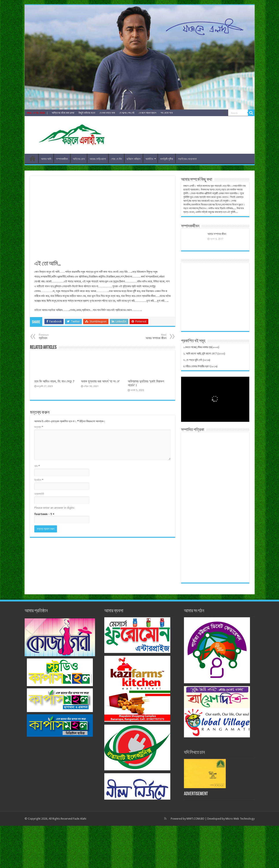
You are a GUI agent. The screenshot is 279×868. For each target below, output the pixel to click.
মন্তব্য (39, 427)
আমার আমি (46, 159)
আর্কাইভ (149, 159)
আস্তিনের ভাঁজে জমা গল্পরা (63, 113)
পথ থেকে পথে (167, 113)
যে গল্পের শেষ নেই (127, 113)
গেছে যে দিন (116, 159)
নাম (37, 466)
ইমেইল (39, 480)
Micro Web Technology (240, 819)
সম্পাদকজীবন (62, 159)
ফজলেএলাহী (33, 158)
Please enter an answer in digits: (54, 508)
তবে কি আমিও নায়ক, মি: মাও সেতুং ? (54, 381)
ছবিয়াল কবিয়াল (134, 159)
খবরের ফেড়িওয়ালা (98, 159)
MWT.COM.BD (195, 819)
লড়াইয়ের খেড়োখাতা (187, 159)
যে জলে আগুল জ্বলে (148, 113)
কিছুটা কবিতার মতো (87, 113)
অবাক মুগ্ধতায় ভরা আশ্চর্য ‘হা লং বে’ (100, 381)
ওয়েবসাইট (39, 494)
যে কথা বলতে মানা (107, 113)
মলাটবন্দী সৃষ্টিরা (167, 159)
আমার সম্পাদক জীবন (217, 234)
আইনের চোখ (79, 159)
